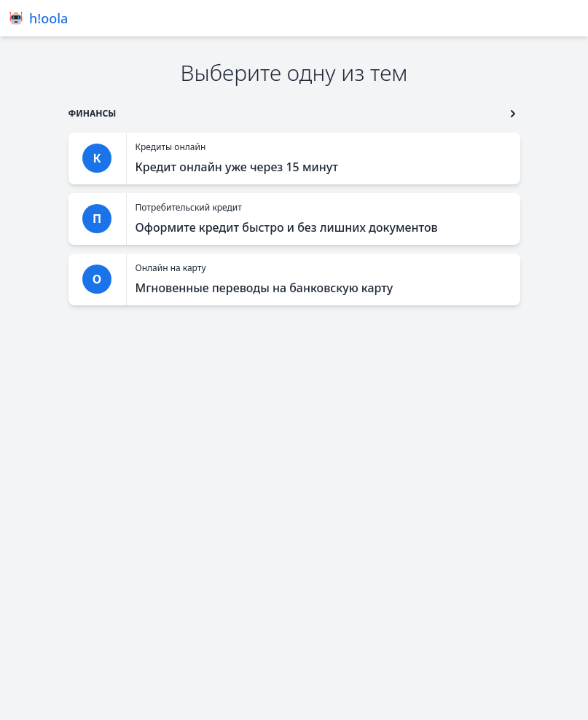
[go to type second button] (513, 114)
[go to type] (93, 113)
